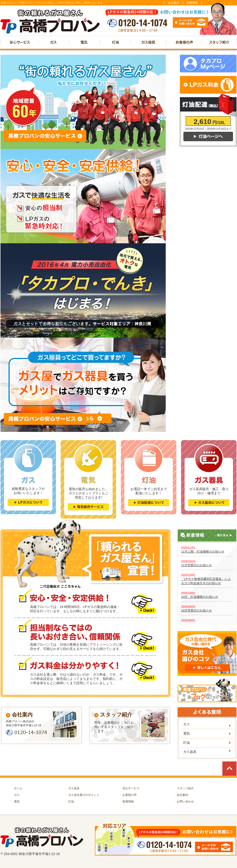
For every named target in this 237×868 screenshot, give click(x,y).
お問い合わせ (183, 802)
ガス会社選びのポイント (82, 795)
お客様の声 (128, 795)
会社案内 (174, 3)
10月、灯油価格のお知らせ (200, 597)
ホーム (16, 788)
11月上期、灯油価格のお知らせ (203, 552)
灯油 (186, 743)
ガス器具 (190, 752)
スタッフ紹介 (183, 788)
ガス (186, 724)
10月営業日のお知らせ (197, 610)
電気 (186, 733)
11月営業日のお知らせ (197, 565)
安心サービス (129, 788)
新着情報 (192, 3)
